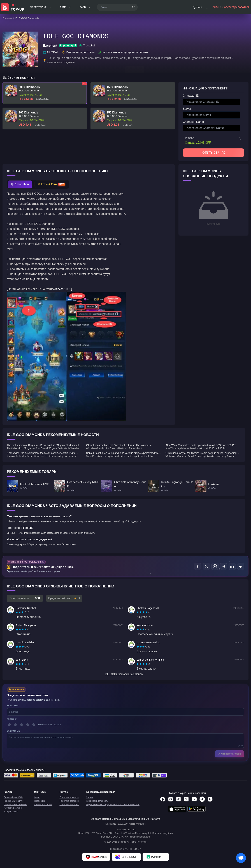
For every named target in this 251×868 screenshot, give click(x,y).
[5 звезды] (34, 725)
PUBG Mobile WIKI (13, 808)
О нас (37, 797)
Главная (7, 18)
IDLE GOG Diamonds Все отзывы (125, 674)
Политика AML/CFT (69, 805)
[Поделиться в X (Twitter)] (206, 566)
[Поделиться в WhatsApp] (215, 566)
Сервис (90, 797)
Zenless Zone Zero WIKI (15, 805)
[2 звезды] (15, 725)
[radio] (17, 612)
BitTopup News (11, 812)
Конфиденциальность (97, 801)
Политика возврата (69, 797)
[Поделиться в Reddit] (241, 566)
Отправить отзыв (230, 754)
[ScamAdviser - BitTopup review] (96, 857)
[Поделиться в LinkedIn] (232, 566)
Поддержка (40, 801)
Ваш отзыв (13, 731)
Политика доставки (69, 801)
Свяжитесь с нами (43, 805)
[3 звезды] (22, 725)
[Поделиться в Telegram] (224, 566)
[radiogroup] (23, 612)
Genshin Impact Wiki (13, 797)
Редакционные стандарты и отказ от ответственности (113, 805)
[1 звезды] (9, 725)
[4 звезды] (28, 725)
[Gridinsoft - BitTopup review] (126, 857)
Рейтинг (12, 719)
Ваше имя (13, 706)
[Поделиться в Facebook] (198, 566)
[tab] (20, 184)
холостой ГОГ (62, 289)
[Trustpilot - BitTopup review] (156, 857)
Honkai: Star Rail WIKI (14, 801)
